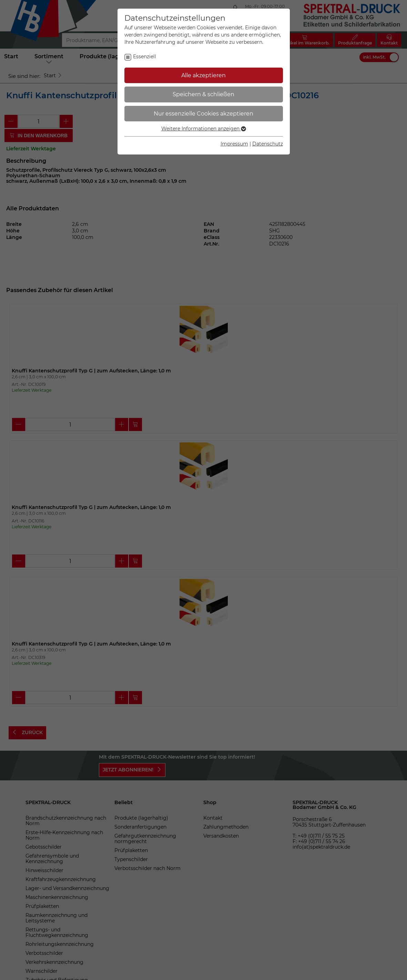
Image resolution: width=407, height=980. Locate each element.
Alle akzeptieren (203, 75)
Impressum (234, 144)
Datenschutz (268, 144)
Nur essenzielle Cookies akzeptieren (203, 114)
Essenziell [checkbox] (145, 57)
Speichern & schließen (203, 94)
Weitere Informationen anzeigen (204, 129)
